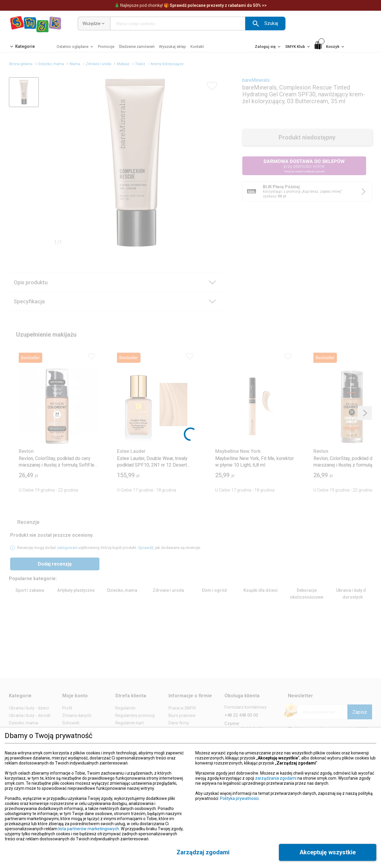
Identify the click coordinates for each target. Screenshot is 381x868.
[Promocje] (106, 47)
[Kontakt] (197, 47)
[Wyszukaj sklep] (172, 47)
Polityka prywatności (239, 798)
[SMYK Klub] (298, 48)
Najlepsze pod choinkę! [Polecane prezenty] (190, 5)
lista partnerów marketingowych (89, 829)
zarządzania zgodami (276, 778)
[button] (265, 23)
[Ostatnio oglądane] (75, 48)
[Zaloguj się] (268, 48)
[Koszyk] (330, 47)
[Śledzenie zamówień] (137, 47)
